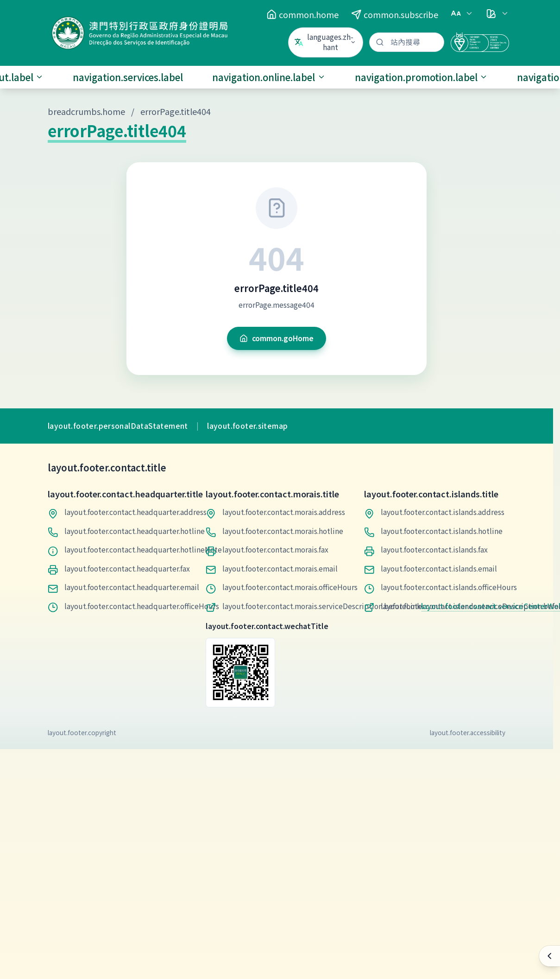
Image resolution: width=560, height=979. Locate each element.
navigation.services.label (128, 77)
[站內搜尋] (407, 42)
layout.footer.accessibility (468, 732)
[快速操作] (550, 956)
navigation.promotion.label (422, 77)
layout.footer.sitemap (247, 426)
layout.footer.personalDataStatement (118, 426)
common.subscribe (395, 14)
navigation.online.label (269, 77)
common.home (302, 14)
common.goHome (277, 338)
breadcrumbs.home (86, 111)
